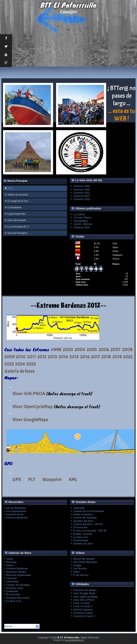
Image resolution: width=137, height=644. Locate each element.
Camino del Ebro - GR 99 (88, 524)
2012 (42, 357)
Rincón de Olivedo (84, 559)
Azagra (77, 565)
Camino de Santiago (85, 518)
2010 (21, 357)
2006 (104, 349)
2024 (20, 364)
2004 (80, 349)
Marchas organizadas (19, 575)
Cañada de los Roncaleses (89, 511)
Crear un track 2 (82, 606)
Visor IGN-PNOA (29, 393)
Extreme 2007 (82, 196)
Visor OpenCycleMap (33, 407)
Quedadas (12, 591)
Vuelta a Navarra (83, 514)
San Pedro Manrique (85, 562)
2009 (10, 357)
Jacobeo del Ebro (83, 521)
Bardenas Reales (16, 572)
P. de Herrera (81, 575)
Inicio (10, 188)
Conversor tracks (83, 613)
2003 (68, 349)
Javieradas (13, 581)
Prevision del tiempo (85, 590)
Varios (10, 565)
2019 (117, 357)
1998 (57, 349)
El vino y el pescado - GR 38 (90, 531)
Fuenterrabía (81, 540)
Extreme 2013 (82, 193)
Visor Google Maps (84, 593)
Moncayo (12, 562)
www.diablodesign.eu (74, 640)
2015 (74, 357)
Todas (10, 559)
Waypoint (52, 479)
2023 (9, 364)
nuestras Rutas (15, 514)
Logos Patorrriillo (17, 214)
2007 (116, 349)
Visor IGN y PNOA (84, 600)
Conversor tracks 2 (84, 616)
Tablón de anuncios (18, 195)
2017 (95, 357)
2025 (31, 364)
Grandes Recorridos (18, 598)
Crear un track (81, 603)
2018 (106, 357)
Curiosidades (15, 207)
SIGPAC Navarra (83, 610)
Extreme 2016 (82, 199)
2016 (85, 357)
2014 (63, 357)
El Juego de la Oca (18, 201)
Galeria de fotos (20, 371)
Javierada (79, 508)
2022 (128, 357)
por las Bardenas (16, 508)
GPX (17, 479)
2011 (32, 357)
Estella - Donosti (83, 534)
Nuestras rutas (15, 588)
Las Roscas (80, 568)
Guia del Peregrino (18, 233)
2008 (127, 349)
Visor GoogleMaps (30, 420)
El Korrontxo (80, 527)
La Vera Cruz (81, 537)
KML (73, 479)
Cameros (12, 578)
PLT (32, 479)
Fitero (76, 572)
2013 (52, 357)
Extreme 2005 (82, 186)
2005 (92, 349)
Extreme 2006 (82, 190)
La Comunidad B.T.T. (19, 227)
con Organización (16, 511)
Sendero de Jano (83, 544)
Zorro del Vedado (17, 220)
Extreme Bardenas (17, 518)
